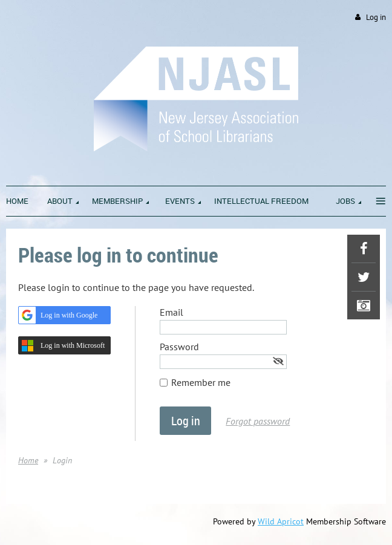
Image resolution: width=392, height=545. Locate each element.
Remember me (201, 382)
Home (28, 460)
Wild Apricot (281, 521)
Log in (376, 17)
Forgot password (258, 421)
